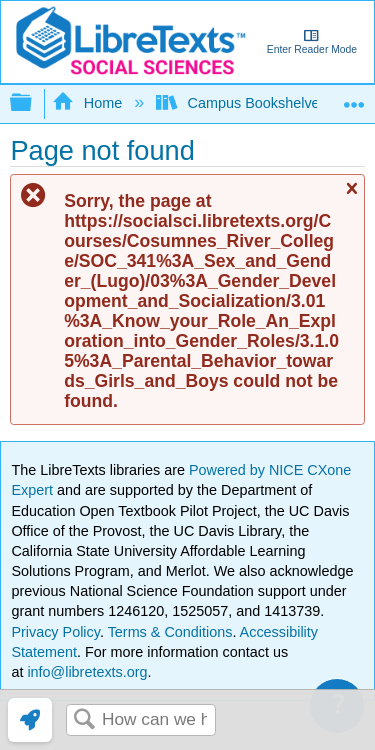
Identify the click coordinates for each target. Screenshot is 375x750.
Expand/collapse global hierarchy (34, 103)
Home (89, 103)
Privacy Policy (55, 632)
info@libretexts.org (85, 672)
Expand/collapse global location (354, 97)
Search (84, 720)
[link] (30, 720)
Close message (351, 197)
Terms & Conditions (170, 632)
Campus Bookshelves (243, 103)
